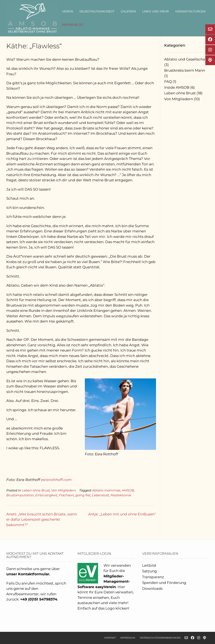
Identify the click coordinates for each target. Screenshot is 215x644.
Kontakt (110, 638)
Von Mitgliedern (64, 490)
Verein (68, 11)
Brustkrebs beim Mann (185, 70)
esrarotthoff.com (56, 480)
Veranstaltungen (190, 11)
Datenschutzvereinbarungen (160, 638)
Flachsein (66, 495)
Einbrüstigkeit (46, 495)
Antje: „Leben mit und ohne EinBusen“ (122, 514)
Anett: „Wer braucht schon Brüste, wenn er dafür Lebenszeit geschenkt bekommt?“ (42, 520)
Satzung (149, 571)
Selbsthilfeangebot (97, 11)
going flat (83, 495)
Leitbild (149, 565)
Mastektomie (121, 495)
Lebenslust (100, 495)
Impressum (128, 638)
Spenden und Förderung (164, 583)
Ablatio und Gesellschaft (186, 59)
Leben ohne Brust (36, 490)
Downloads (152, 589)
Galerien (128, 11)
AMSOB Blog (73, 25)
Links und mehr (155, 11)
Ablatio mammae (106, 490)
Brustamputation (20, 495)
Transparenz (153, 577)
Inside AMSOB (177, 87)
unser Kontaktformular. (28, 574)
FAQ (168, 82)
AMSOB (128, 490)
